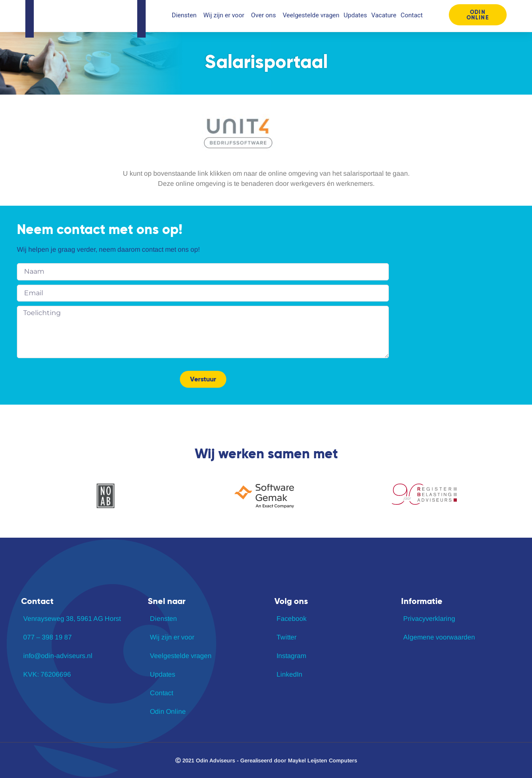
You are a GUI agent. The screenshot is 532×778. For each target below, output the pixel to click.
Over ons (265, 15)
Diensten (186, 15)
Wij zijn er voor (225, 15)
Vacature (384, 15)
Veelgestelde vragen (311, 15)
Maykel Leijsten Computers (323, 760)
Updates (355, 15)
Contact (412, 15)
